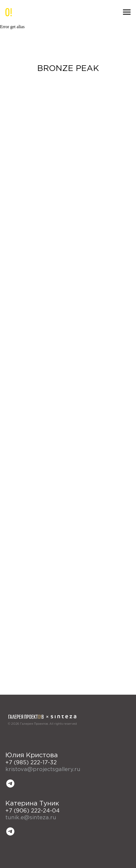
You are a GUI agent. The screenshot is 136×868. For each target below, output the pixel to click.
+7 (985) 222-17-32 (31, 763)
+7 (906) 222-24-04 (33, 811)
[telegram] (10, 784)
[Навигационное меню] (127, 12)
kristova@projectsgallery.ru (43, 769)
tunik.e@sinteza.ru (31, 818)
